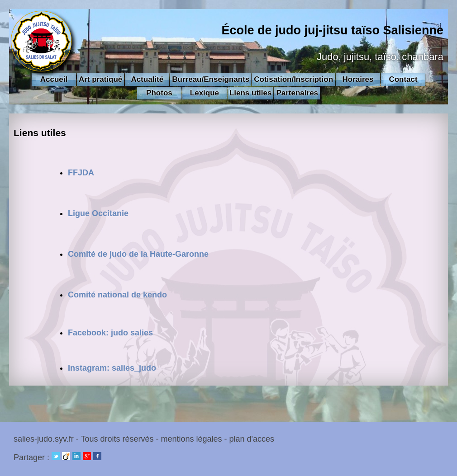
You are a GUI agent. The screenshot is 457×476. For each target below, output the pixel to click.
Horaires (358, 79)
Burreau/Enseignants (211, 79)
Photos (159, 93)
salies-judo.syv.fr (44, 439)
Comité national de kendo (117, 295)
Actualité (147, 79)
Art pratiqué (100, 79)
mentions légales (191, 439)
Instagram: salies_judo (112, 368)
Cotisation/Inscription (293, 79)
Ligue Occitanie (98, 213)
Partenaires (297, 93)
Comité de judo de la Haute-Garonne (138, 254)
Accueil (54, 79)
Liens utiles (251, 93)
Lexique (205, 93)
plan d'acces (252, 439)
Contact (403, 79)
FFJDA (81, 173)
